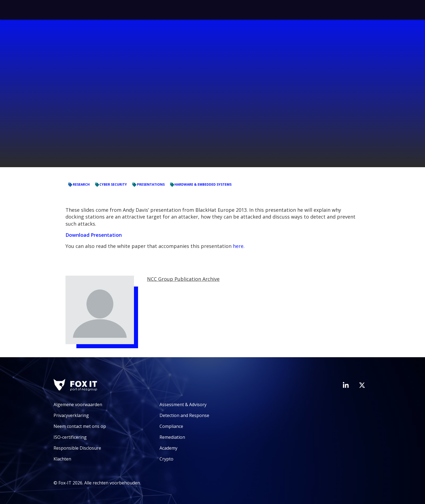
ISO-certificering (70, 437)
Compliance (171, 426)
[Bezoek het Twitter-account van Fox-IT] (362, 385)
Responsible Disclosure (77, 448)
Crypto (166, 459)
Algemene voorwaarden (78, 405)
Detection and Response (184, 415)
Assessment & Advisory (183, 405)
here (238, 246)
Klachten (62, 459)
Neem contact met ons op (80, 426)
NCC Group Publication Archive (183, 279)
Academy (168, 448)
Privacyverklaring (71, 415)
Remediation (172, 437)
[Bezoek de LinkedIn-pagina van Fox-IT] (346, 385)
